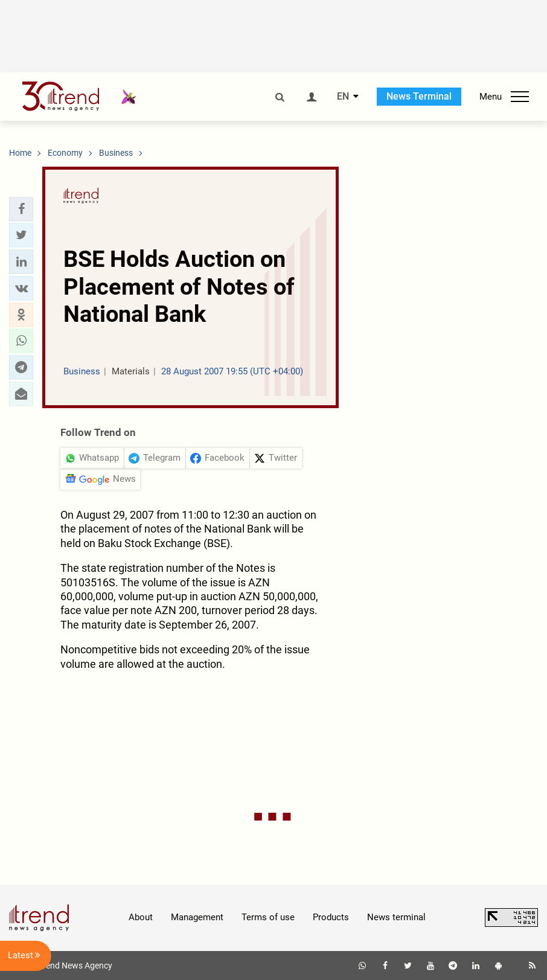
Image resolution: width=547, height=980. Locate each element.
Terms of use (268, 917)
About (141, 917)
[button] (21, 209)
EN (343, 97)
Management (197, 917)
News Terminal (419, 96)
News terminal (396, 917)
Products (331, 917)
